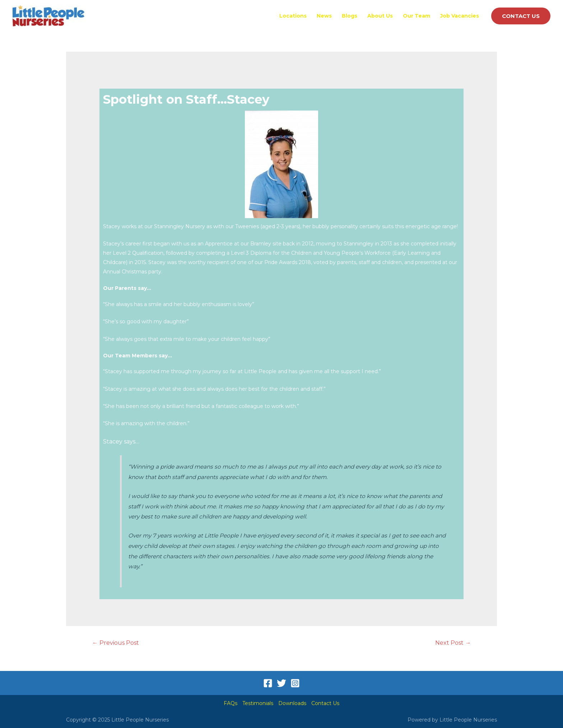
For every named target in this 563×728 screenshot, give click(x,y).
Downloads (292, 703)
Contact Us (325, 703)
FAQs (231, 703)
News (324, 16)
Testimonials (258, 703)
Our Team (417, 16)
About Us (380, 16)
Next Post (453, 643)
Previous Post (116, 643)
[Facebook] (268, 683)
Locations (293, 16)
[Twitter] (281, 683)
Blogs (350, 16)
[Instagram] (295, 683)
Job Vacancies (460, 16)
